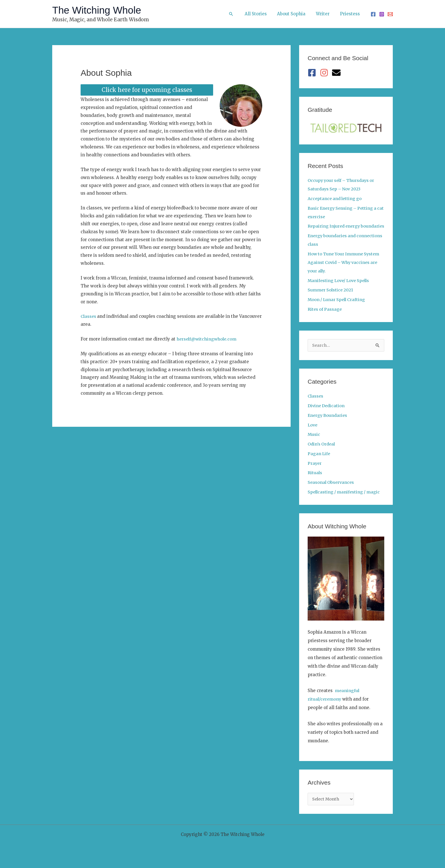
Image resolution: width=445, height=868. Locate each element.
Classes (89, 316)
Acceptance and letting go (336, 198)
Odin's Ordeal (322, 453)
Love (313, 434)
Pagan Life (319, 462)
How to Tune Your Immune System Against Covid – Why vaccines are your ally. (345, 271)
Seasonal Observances (332, 491)
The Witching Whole (97, 10)
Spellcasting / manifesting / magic (345, 501)
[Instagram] (382, 14)
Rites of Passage (325, 318)
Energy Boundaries (328, 424)
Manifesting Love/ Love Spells (340, 289)
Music (314, 443)
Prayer (315, 472)
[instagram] (325, 73)
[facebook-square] (313, 73)
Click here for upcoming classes (147, 90)
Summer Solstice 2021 (331, 298)
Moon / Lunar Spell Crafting (338, 308)
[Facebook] (373, 14)
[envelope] (338, 73)
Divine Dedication (327, 414)
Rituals (315, 481)
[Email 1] (390, 14)
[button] (239, 14)
